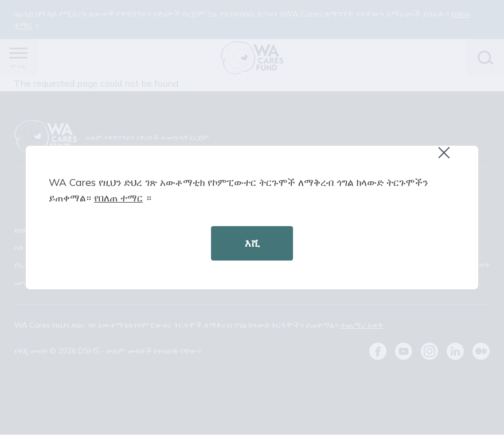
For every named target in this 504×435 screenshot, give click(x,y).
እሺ (252, 243)
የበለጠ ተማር (118, 197)
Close (449, 159)
